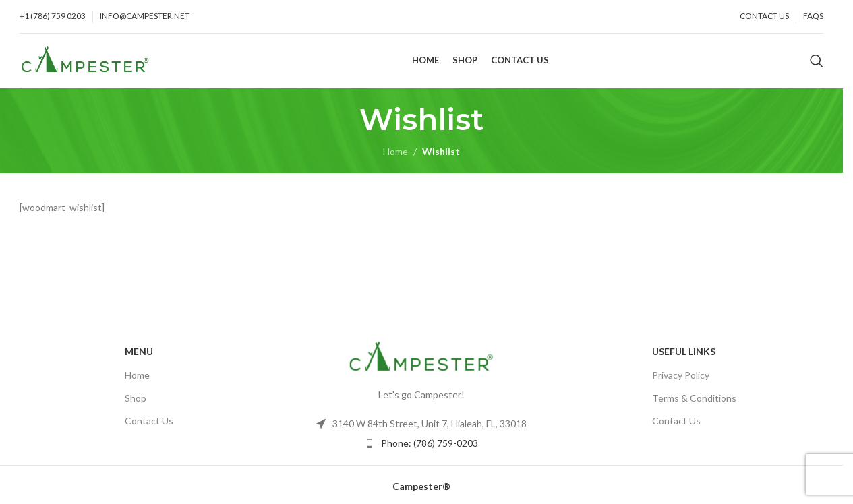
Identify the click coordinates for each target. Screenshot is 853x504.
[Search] (817, 64)
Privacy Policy (681, 380)
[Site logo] (85, 62)
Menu (139, 357)
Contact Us (149, 427)
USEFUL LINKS (684, 357)
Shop (136, 403)
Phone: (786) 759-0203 (430, 449)
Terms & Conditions (694, 403)
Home (395, 157)
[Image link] (421, 362)
